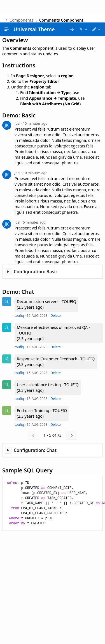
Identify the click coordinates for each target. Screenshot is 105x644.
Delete (56, 293)
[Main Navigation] (7, 7)
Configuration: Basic (36, 249)
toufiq (19, 293)
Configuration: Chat (35, 428)
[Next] (72, 413)
